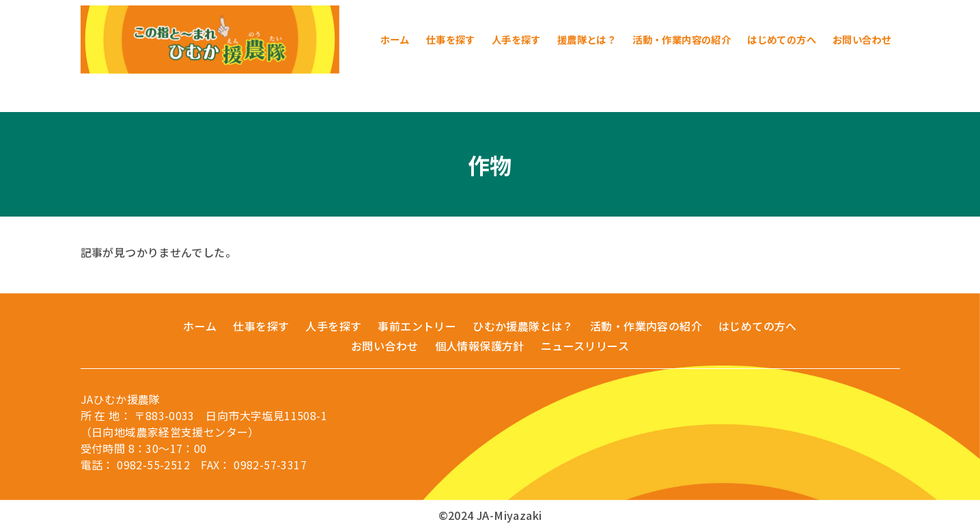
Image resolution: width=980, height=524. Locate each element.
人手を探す (333, 326)
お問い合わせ (384, 346)
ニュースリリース (585, 346)
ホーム (200, 326)
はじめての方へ (758, 326)
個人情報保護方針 (480, 346)
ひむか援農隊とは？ (523, 326)
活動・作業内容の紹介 (646, 326)
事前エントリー (417, 326)
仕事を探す (261, 326)
